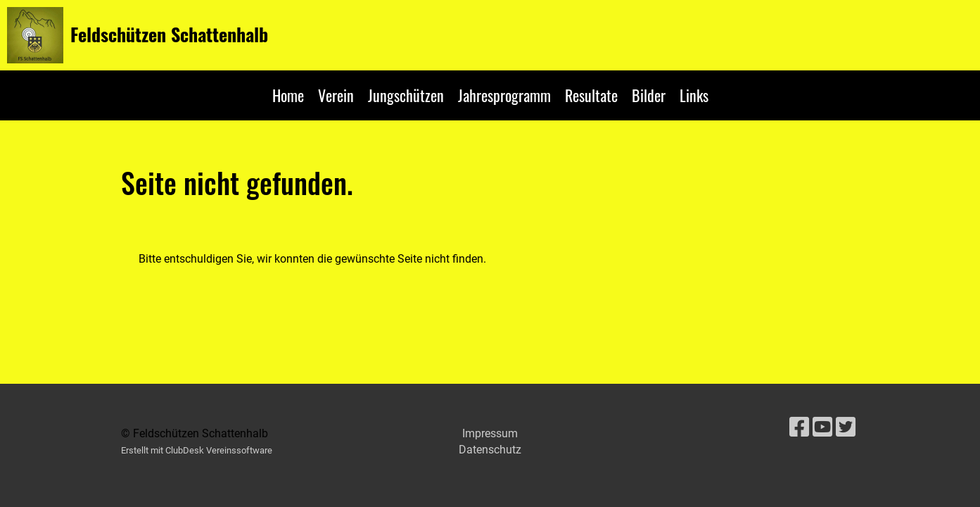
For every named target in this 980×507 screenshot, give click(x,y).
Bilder (649, 95)
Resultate (591, 95)
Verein (336, 95)
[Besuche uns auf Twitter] (846, 427)
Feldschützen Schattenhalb (169, 35)
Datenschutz (490, 450)
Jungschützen (406, 95)
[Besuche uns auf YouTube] (822, 427)
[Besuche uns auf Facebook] (799, 427)
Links (694, 95)
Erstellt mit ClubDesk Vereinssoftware (197, 450)
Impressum (490, 433)
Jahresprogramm (504, 95)
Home (288, 95)
